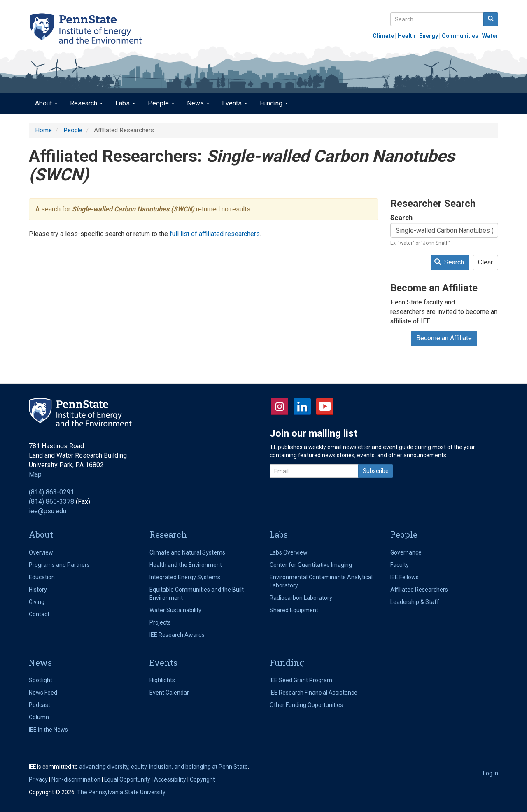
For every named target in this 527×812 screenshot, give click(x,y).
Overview (41, 552)
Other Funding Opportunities (306, 705)
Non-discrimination (76, 779)
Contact (39, 614)
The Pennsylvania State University (121, 792)
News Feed (43, 693)
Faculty (400, 565)
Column (39, 717)
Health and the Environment (186, 565)
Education (42, 577)
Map (35, 474)
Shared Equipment (294, 610)
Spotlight (41, 680)
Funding (274, 103)
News (198, 103)
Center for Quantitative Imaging (311, 565)
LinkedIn (302, 407)
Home (43, 130)
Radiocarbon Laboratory (301, 598)
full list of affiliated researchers (215, 234)
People (161, 103)
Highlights (162, 680)
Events (235, 103)
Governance (406, 552)
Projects (160, 622)
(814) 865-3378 (51, 502)
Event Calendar (169, 693)
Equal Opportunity (127, 779)
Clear (485, 262)
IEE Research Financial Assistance (314, 693)
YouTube (325, 407)
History (38, 590)
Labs (125, 103)
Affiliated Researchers (419, 590)
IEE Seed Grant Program (301, 680)
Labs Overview (289, 552)
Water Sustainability (175, 610)
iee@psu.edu (48, 511)
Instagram (280, 407)
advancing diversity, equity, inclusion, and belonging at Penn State (163, 767)
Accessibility (170, 779)
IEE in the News (48, 730)
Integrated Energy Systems (185, 577)
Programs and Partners (59, 565)
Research (86, 103)
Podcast (40, 705)
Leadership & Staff (415, 602)
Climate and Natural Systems (187, 552)
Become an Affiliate (444, 338)
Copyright (202, 779)
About (46, 103)
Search (401, 218)
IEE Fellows (405, 577)
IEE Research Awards (177, 635)
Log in (491, 773)
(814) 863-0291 (51, 492)
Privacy (38, 779)
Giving (37, 602)
